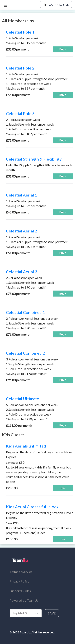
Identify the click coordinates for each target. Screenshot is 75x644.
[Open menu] (6, 5)
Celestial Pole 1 (20, 32)
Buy (63, 49)
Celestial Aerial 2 (22, 231)
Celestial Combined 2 (25, 353)
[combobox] (26, 613)
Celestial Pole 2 (20, 68)
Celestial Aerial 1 (22, 195)
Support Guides (20, 591)
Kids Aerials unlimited (26, 446)
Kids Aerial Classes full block (32, 507)
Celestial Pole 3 (20, 113)
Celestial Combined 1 (25, 312)
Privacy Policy (19, 581)
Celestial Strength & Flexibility (34, 159)
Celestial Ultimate (22, 399)
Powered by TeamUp (24, 600)
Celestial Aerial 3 (22, 272)
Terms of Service (21, 572)
